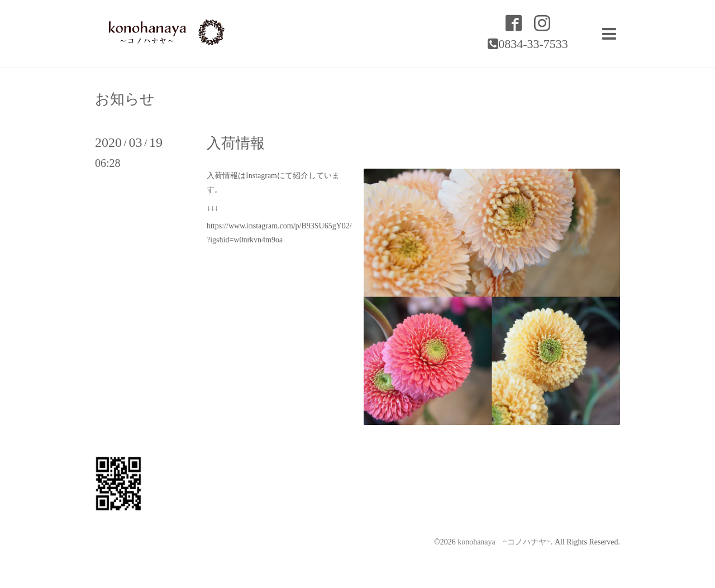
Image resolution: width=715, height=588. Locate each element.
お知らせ (125, 99)
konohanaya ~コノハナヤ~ (504, 542)
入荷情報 (236, 143)
